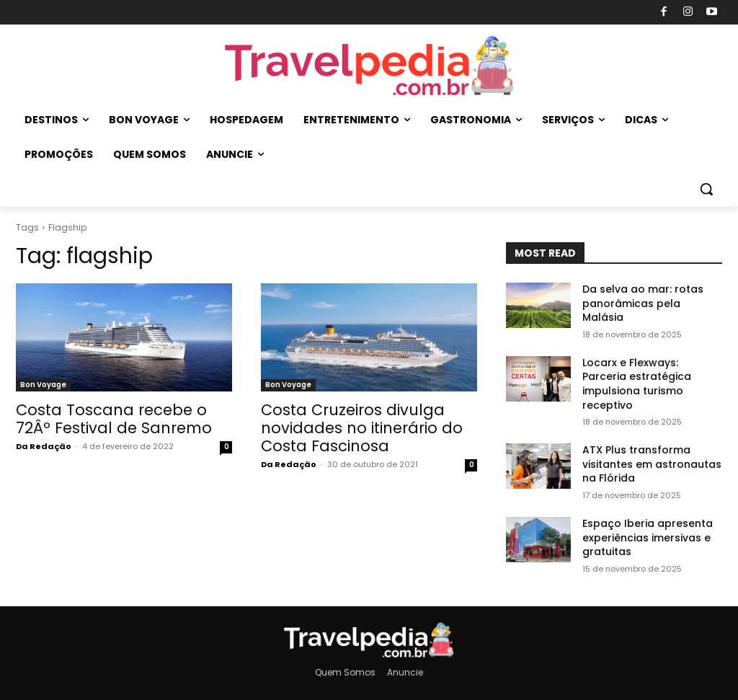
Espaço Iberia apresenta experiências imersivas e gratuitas (648, 537)
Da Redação (44, 446)
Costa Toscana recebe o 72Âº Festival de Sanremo (114, 419)
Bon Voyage (43, 385)
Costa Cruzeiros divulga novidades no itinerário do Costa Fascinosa (362, 428)
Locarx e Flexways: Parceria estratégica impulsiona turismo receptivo (637, 384)
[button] (706, 189)
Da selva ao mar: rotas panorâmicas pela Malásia (643, 303)
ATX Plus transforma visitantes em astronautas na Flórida (652, 464)
